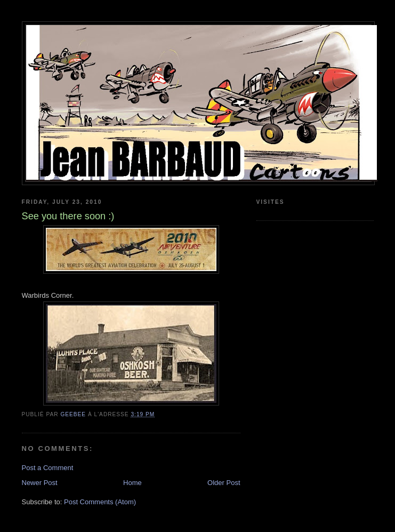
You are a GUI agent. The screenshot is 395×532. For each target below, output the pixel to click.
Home (132, 483)
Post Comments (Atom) (100, 502)
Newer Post (40, 483)
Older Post (224, 483)
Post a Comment (48, 468)
